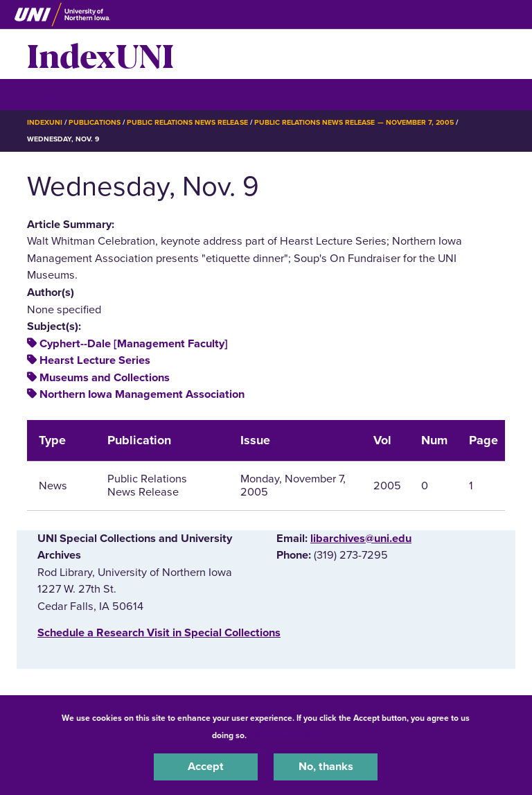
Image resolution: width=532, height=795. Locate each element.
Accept (206, 767)
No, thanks (326, 767)
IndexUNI (100, 54)
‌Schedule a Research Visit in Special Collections (159, 633)
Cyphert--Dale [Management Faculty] (134, 344)
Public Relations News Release (187, 122)
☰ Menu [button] (52, 94)
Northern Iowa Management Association (142, 394)
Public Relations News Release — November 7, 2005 (354, 122)
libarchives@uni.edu (361, 539)
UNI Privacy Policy (285, 735)
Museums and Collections (105, 378)
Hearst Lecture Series (95, 360)
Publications (94, 122)
